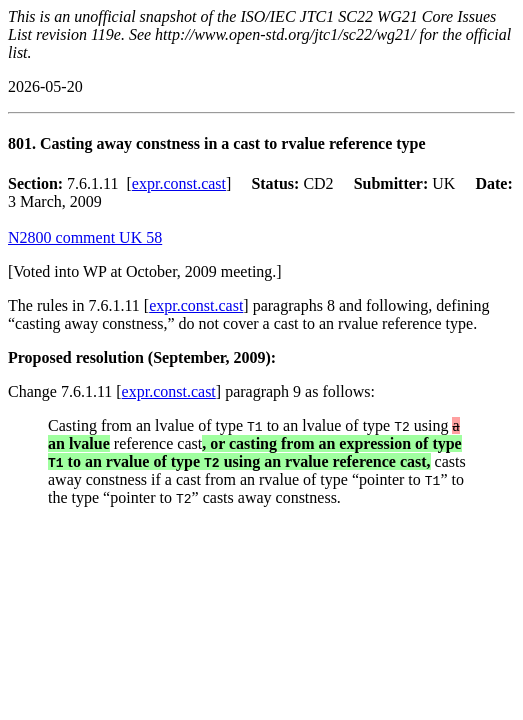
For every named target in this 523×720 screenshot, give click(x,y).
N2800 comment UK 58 (85, 237)
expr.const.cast (179, 183)
